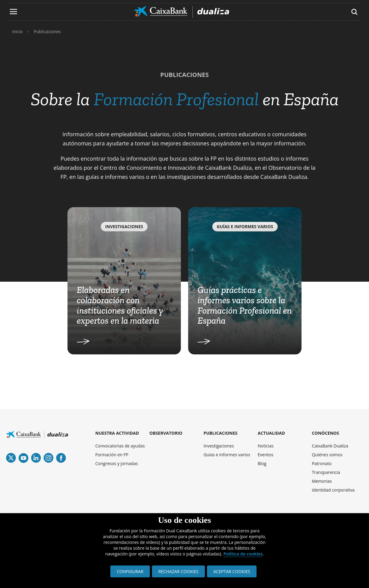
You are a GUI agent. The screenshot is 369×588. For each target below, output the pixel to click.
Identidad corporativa (333, 490)
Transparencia (326, 472)
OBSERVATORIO (166, 433)
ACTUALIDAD (271, 433)
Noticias (266, 446)
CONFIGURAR (130, 571)
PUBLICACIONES (221, 433)
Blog (262, 463)
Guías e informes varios (227, 455)
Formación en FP (112, 455)
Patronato (322, 463)
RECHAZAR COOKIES (178, 571)
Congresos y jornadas (117, 463)
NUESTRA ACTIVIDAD (117, 433)
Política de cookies (243, 554)
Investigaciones (219, 446)
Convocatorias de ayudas (120, 446)
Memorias (322, 481)
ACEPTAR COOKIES (232, 571)
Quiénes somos (327, 455)
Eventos (266, 455)
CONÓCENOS (326, 433)
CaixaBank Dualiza (330, 446)
